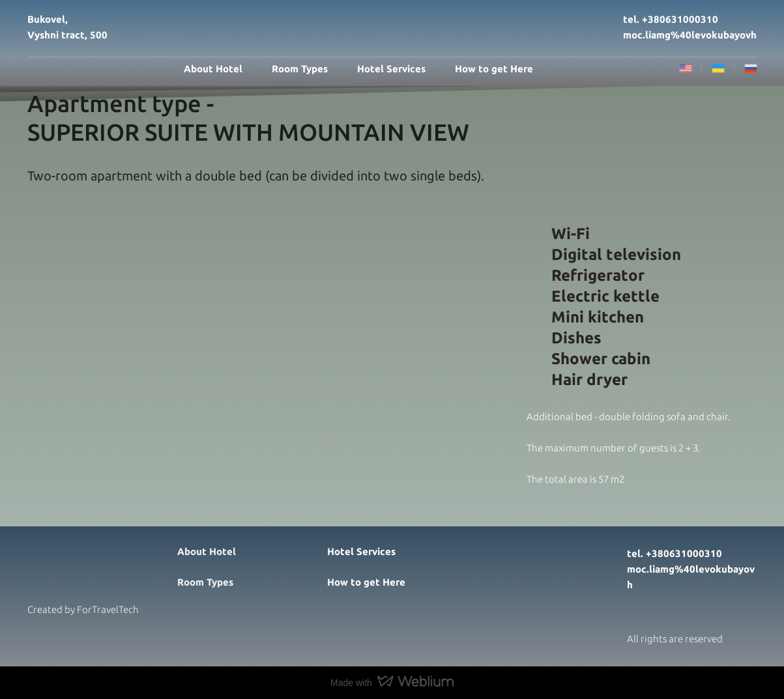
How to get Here (494, 69)
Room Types (300, 69)
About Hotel (213, 69)
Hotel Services (391, 69)
